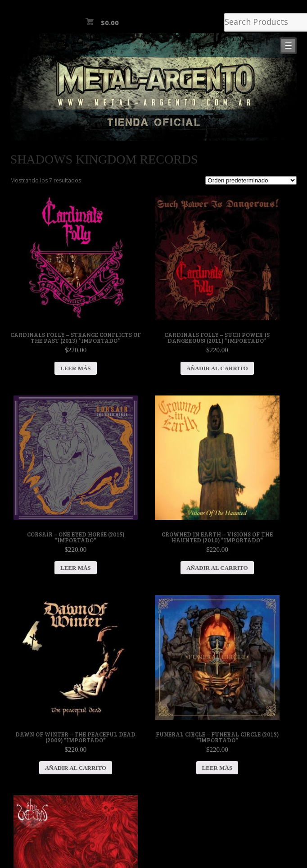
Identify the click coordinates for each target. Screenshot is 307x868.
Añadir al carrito (217, 368)
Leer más (76, 368)
